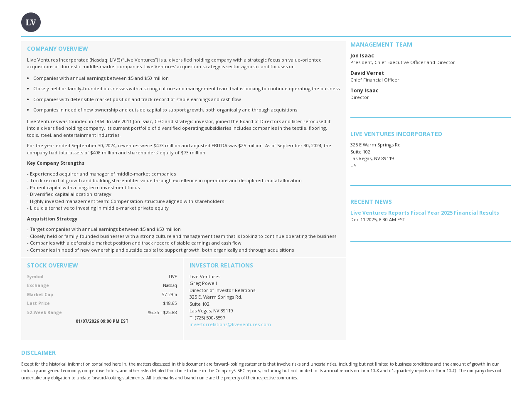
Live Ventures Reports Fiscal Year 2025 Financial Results (425, 213)
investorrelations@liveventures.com (230, 324)
